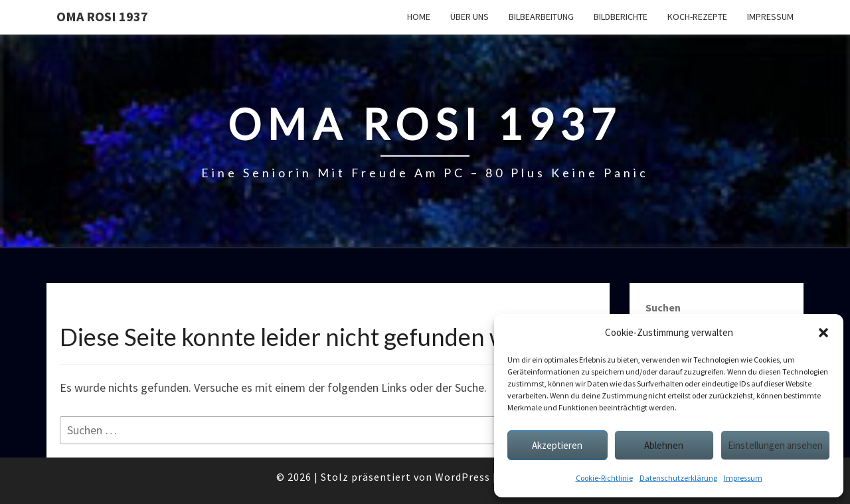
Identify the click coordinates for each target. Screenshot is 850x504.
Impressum (743, 478)
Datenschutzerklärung (678, 478)
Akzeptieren (557, 445)
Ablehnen (664, 445)
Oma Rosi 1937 (102, 16)
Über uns (469, 17)
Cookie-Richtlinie (604, 478)
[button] (823, 333)
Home (419, 17)
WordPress (463, 477)
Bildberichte (621, 17)
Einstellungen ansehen (775, 445)
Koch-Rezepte (697, 17)
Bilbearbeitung (541, 17)
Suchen (663, 307)
